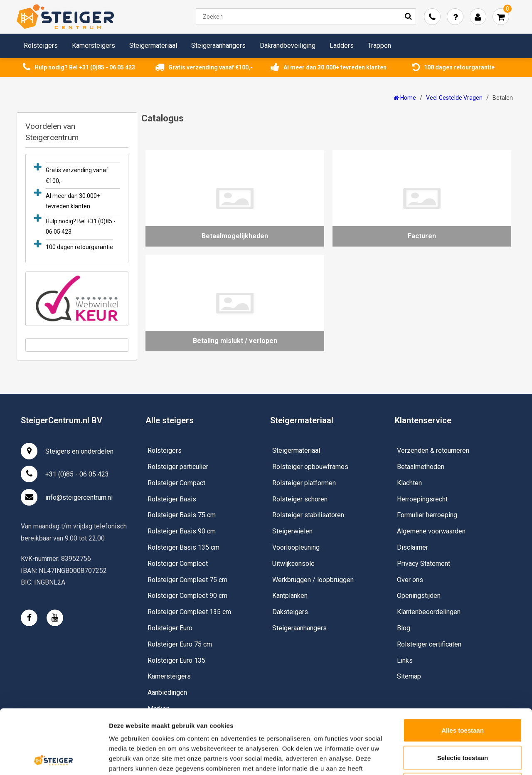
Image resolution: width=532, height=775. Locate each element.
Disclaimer (413, 547)
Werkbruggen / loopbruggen (313, 580)
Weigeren (462, 720)
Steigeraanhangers (218, 46)
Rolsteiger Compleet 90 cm (187, 596)
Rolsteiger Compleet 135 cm (189, 612)
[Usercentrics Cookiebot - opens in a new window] (54, 759)
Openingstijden (419, 596)
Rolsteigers (41, 46)
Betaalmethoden (421, 467)
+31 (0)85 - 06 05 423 (65, 474)
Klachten (409, 483)
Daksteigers (290, 612)
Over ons (410, 580)
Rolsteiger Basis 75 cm (182, 515)
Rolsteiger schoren (300, 499)
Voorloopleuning (296, 547)
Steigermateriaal (153, 46)
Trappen (379, 46)
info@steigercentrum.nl (67, 497)
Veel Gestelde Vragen (454, 98)
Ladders (342, 46)
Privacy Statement (424, 564)
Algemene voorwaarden (431, 531)
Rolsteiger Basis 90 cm (182, 531)
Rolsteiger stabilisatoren (308, 515)
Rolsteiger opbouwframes (310, 467)
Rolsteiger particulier (178, 467)
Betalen (503, 98)
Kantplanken (290, 596)
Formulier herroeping (427, 515)
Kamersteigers (94, 46)
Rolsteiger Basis (172, 499)
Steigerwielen (292, 531)
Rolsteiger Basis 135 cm (183, 547)
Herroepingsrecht (422, 499)
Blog (404, 628)
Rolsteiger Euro (170, 628)
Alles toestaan (463, 666)
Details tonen (449, 759)
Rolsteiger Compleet (178, 564)
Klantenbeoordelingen (429, 612)
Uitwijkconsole (293, 564)
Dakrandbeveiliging (288, 46)
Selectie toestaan (463, 693)
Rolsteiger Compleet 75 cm (187, 580)
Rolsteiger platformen (304, 483)
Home (405, 98)
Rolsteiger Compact (176, 483)
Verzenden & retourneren (433, 450)
